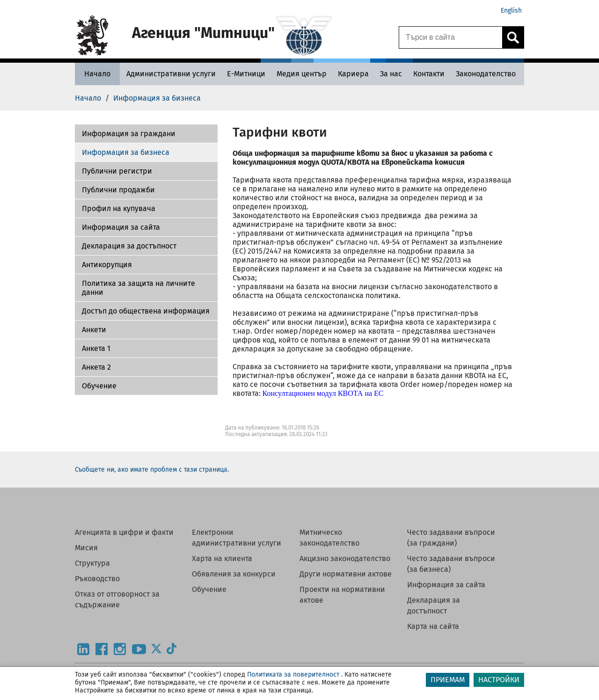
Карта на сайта (433, 626)
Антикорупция (107, 265)
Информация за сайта (121, 227)
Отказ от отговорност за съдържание (117, 599)
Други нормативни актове (346, 574)
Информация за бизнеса (126, 152)
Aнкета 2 (96, 367)
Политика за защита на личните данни (139, 288)
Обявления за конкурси (234, 574)
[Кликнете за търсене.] (513, 37)
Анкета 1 (96, 348)
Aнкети (94, 330)
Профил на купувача (119, 208)
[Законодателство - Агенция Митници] (486, 74)
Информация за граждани (129, 134)
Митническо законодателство (329, 538)
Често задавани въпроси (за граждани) (451, 538)
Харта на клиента (222, 558)
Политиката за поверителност (293, 674)
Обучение (99, 386)
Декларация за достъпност (129, 246)
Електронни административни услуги (237, 538)
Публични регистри (117, 171)
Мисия (86, 548)
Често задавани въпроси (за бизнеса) (451, 564)
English (511, 11)
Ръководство (97, 579)
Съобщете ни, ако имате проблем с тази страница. (152, 470)
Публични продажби (118, 190)
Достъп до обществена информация (146, 311)
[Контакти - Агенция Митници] (429, 74)
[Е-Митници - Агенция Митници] (246, 74)
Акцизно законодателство (345, 558)
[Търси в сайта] (451, 37)
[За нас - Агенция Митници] (391, 74)
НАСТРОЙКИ (499, 680)
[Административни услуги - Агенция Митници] (171, 74)
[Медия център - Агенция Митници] (302, 74)
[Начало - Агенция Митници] (97, 74)
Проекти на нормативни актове (342, 595)
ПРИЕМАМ (448, 680)
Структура (92, 563)
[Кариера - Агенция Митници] (353, 74)
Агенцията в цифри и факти (124, 532)
